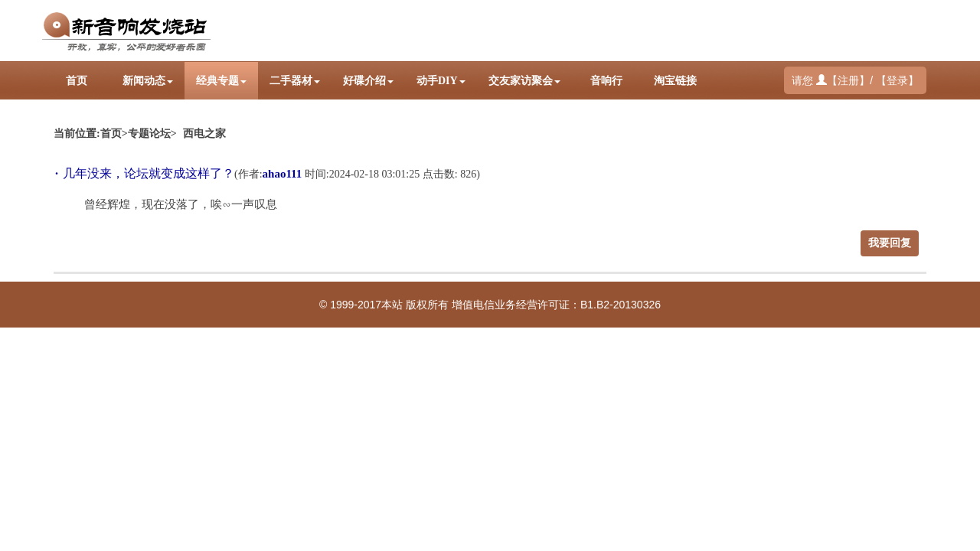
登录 (897, 81)
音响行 (606, 81)
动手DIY (441, 81)
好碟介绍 (368, 81)
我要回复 (890, 243)
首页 (77, 81)
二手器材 (295, 81)
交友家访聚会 (524, 81)
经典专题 (221, 81)
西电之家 (204, 134)
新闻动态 (148, 81)
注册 (848, 81)
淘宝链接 (675, 81)
